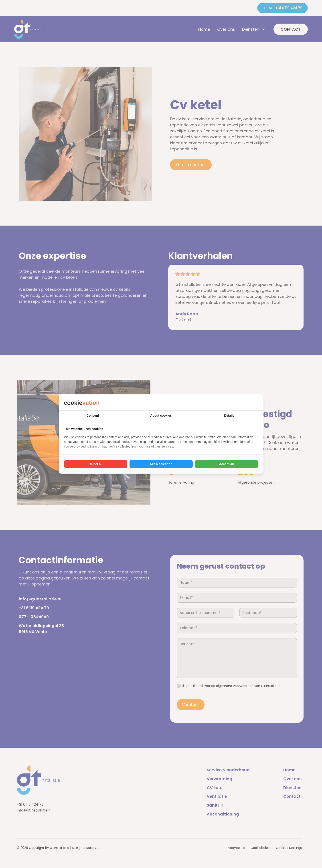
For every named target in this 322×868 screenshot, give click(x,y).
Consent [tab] (93, 416)
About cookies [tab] (161, 416)
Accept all (226, 464)
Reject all (96, 464)
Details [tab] (229, 416)
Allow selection (161, 464)
